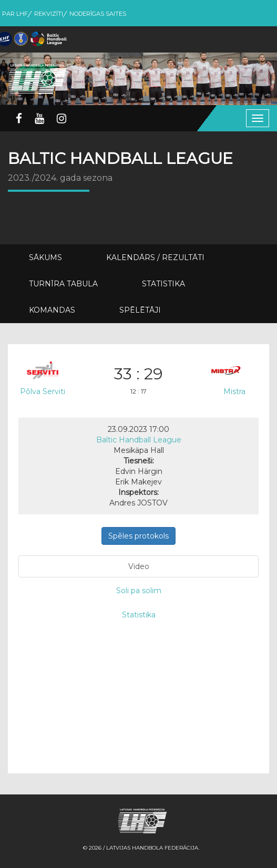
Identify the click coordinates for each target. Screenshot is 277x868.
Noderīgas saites (98, 14)
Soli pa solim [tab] (139, 591)
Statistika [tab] (139, 615)
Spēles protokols (138, 536)
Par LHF (15, 14)
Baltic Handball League (139, 440)
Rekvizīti (49, 14)
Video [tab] (139, 566)
